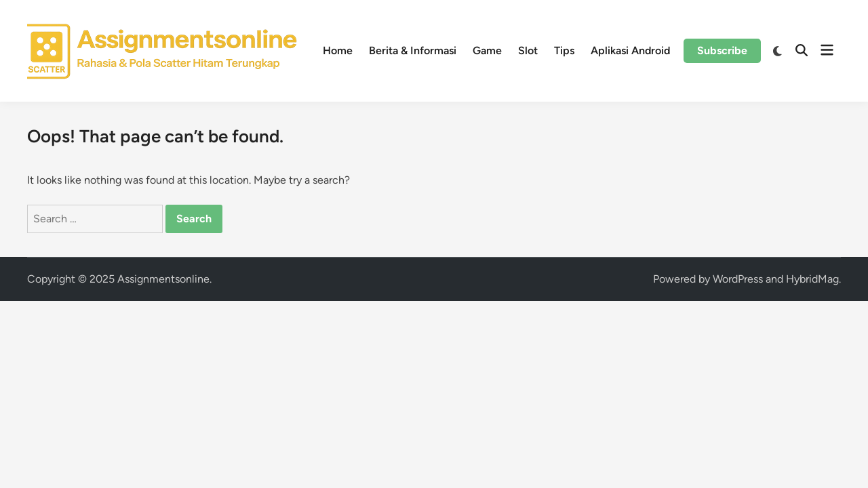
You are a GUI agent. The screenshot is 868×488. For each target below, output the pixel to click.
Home (338, 50)
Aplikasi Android (630, 50)
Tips (564, 50)
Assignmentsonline (163, 279)
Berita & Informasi (413, 50)
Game (487, 50)
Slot (528, 50)
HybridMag (812, 279)
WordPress (738, 279)
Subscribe (722, 50)
